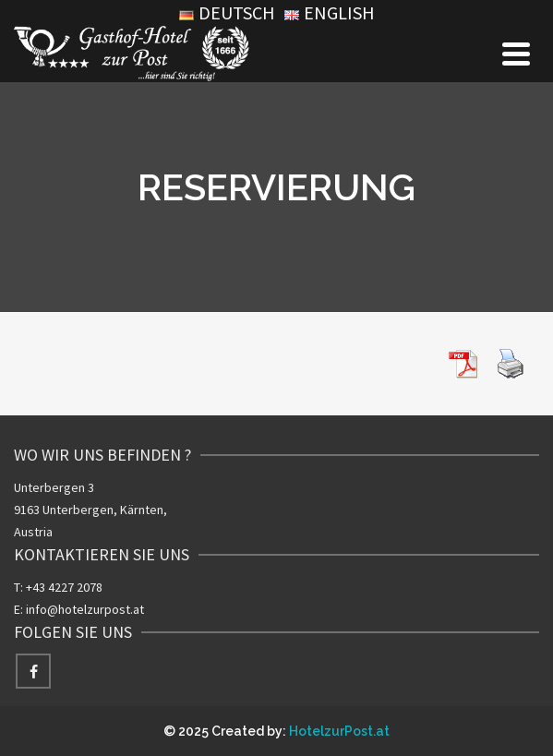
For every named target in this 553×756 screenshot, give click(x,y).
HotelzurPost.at (339, 731)
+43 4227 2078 (64, 587)
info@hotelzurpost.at (85, 609)
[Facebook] (33, 671)
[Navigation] (516, 54)
